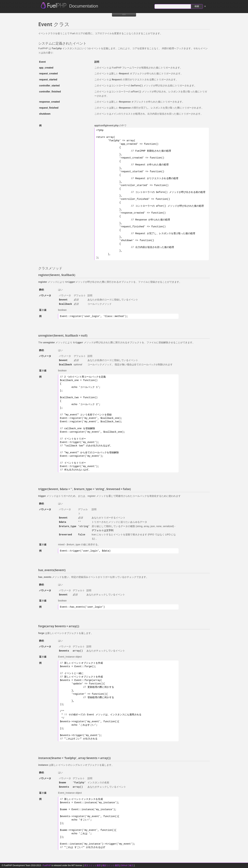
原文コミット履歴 (92, 865)
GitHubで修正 (127, 865)
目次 (124, 15)
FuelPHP (47, 865)
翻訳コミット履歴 (111, 865)
